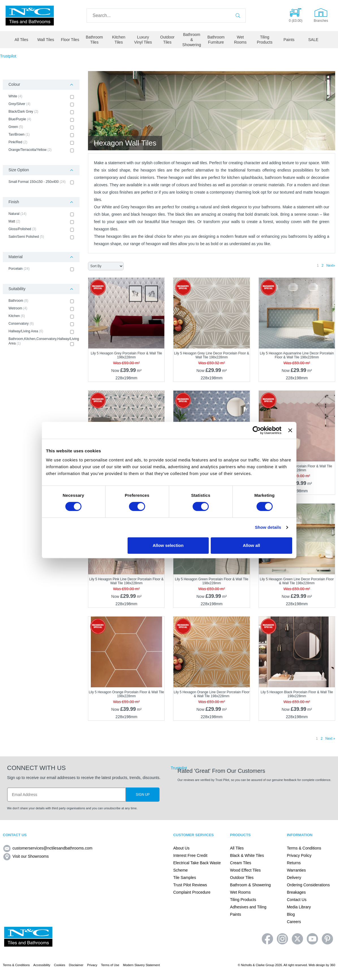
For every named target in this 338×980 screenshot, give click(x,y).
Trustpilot (8, 56)
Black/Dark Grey (41, 112)
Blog (291, 914)
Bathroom (41, 301)
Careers (294, 922)
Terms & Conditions (304, 848)
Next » (330, 739)
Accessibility (42, 965)
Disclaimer (76, 965)
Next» (331, 266)
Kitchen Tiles (119, 40)
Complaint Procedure (192, 892)
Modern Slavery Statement (141, 965)
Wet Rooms (240, 40)
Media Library (299, 907)
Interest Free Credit (190, 855)
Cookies (60, 965)
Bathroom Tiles (94, 40)
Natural (41, 214)
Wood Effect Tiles (245, 870)
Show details (268, 527)
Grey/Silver (41, 104)
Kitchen (41, 316)
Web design (317, 965)
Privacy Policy (299, 855)
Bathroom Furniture (216, 40)
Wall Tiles (46, 40)
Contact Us (297, 900)
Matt (41, 222)
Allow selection (168, 545)
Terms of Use (110, 965)
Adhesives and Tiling (248, 907)
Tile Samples (184, 878)
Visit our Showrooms (26, 856)
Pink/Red (41, 142)
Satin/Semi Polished (41, 237)
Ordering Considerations (308, 885)
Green (41, 127)
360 (333, 965)
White (41, 97)
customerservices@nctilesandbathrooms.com (48, 848)
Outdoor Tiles (167, 40)
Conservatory (41, 324)
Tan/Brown (41, 135)
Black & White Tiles (247, 855)
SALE (313, 40)
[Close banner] (290, 430)
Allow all (252, 545)
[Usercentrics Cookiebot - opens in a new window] (257, 430)
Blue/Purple (41, 119)
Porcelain (41, 269)
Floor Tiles (70, 40)
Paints (289, 40)
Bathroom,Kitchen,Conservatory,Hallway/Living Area (41, 341)
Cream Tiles (241, 863)
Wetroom (41, 309)
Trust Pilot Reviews (190, 885)
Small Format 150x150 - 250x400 (41, 182)
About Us (181, 848)
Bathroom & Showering (192, 40)
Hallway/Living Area (41, 331)
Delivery (294, 878)
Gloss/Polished (41, 229)
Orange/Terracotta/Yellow (41, 150)
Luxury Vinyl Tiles (143, 40)
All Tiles (21, 40)
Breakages (296, 892)
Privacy (92, 965)
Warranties (296, 870)
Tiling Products (265, 40)
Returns (294, 863)
